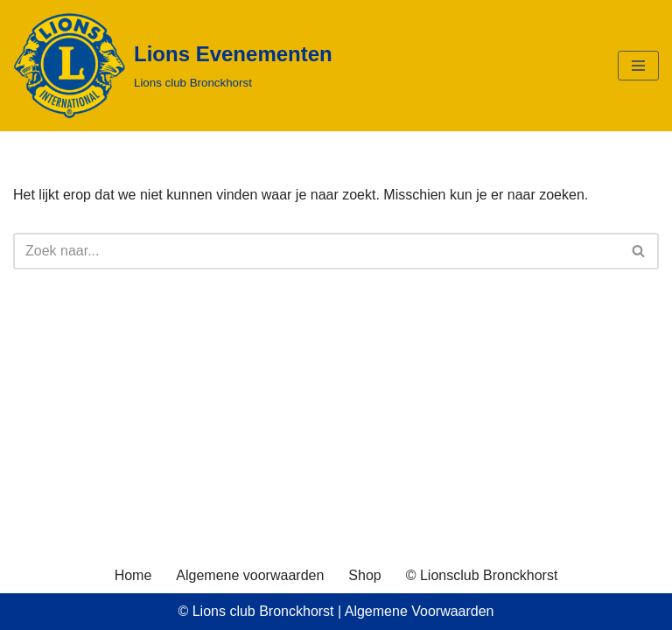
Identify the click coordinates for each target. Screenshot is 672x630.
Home (133, 575)
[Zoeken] (316, 251)
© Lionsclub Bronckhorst (482, 575)
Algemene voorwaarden (250, 575)
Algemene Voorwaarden (420, 611)
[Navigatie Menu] (638, 66)
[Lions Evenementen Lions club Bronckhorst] (173, 66)
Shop (364, 575)
